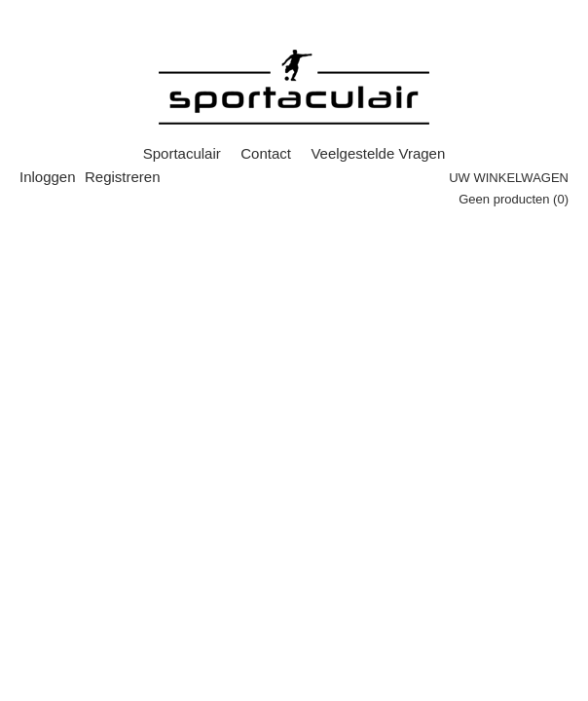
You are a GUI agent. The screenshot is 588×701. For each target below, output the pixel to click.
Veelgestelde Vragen (378, 153)
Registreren (123, 177)
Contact (266, 153)
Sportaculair (182, 153)
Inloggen (48, 177)
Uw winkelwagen (509, 178)
